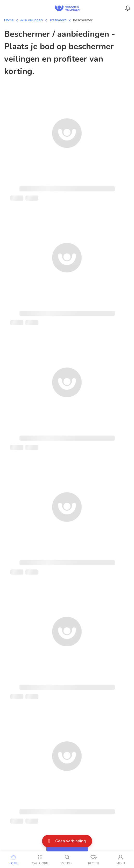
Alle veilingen (31, 20)
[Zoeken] (67, 860)
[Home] (13, 860)
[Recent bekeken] (94, 860)
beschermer (83, 20)
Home (9, 20)
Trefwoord (58, 20)
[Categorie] (40, 860)
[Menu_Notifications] (128, 8)
